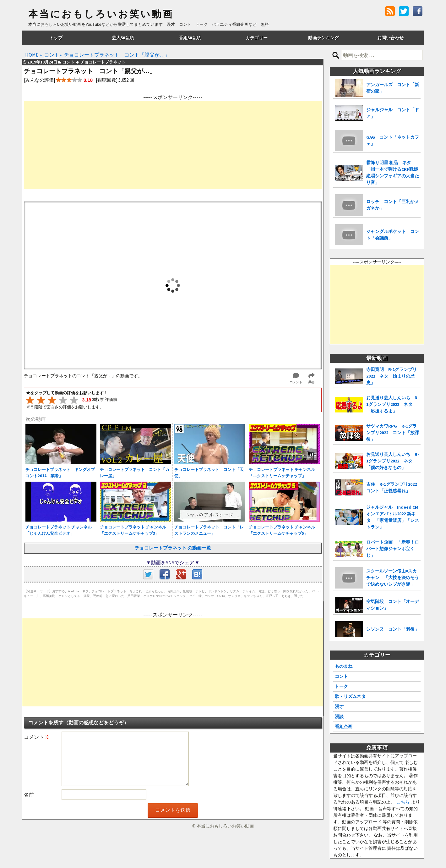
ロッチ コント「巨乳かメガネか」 (393, 205)
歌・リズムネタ (350, 696)
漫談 (339, 716)
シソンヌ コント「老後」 (393, 629)
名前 (29, 795)
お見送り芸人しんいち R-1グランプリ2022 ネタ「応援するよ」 (393, 404)
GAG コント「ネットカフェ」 (393, 140)
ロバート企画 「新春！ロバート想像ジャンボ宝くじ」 (393, 549)
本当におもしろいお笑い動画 (101, 14)
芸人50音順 (123, 38)
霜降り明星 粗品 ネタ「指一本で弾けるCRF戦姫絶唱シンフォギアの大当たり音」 (393, 172)
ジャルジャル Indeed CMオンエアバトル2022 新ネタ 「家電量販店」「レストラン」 (393, 517)
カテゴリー (257, 38)
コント (341, 676)
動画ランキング (324, 38)
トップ (56, 38)
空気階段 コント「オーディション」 (393, 605)
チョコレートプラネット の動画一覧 (173, 548)
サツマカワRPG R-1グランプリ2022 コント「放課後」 (393, 433)
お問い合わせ (390, 38)
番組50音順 (190, 38)
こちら (403, 802)
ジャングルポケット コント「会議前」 (393, 235)
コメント (37, 737)
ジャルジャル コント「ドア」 (393, 113)
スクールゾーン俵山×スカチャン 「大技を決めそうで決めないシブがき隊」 (393, 578)
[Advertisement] (173, 145)
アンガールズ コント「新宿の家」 (393, 88)
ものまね (344, 666)
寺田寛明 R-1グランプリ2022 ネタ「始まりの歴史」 (392, 376)
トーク (341, 686)
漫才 (339, 706)
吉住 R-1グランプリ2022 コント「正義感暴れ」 (393, 487)
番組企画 (344, 727)
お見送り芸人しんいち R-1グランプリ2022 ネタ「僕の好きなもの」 (393, 461)
